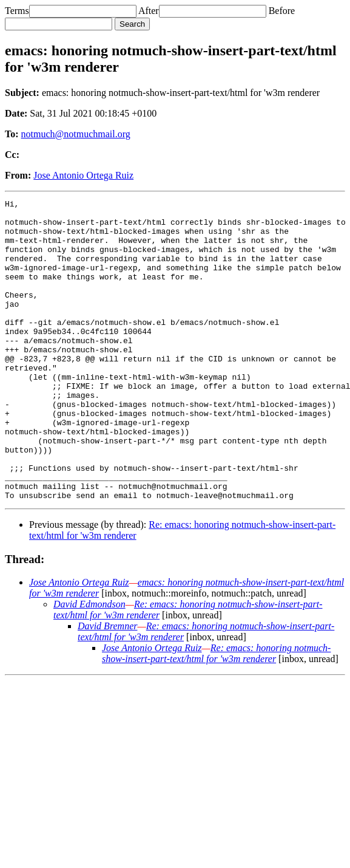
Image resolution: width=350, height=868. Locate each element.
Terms (17, 11)
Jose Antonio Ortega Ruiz (83, 175)
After (149, 11)
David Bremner (108, 686)
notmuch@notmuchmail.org (76, 134)
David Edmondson (89, 664)
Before (282, 11)
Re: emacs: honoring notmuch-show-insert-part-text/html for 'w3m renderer (216, 713)
